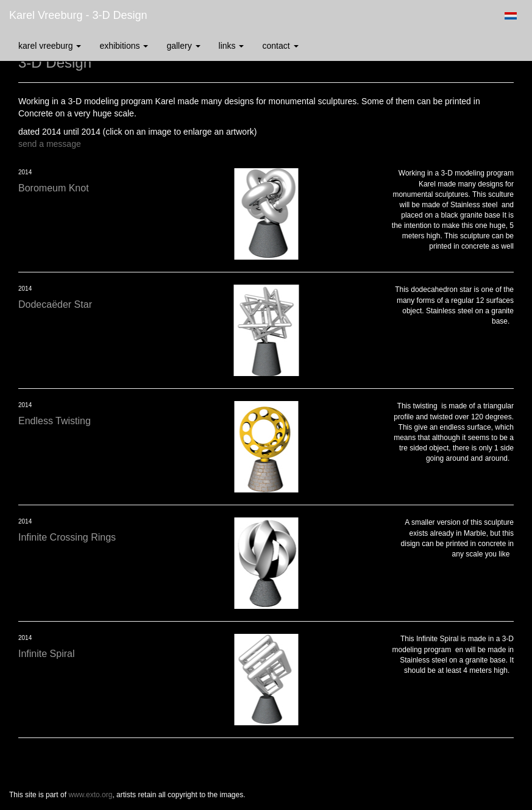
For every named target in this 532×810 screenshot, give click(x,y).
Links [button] (232, 46)
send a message (50, 144)
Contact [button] (280, 46)
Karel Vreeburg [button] (50, 46)
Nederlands (510, 16)
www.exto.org (90, 795)
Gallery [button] (183, 46)
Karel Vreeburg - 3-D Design (78, 15)
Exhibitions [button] (124, 46)
